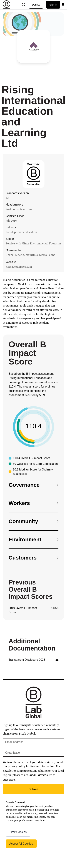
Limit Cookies (18, 832)
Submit (33, 789)
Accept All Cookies (21, 844)
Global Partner (37, 775)
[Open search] (24, 5)
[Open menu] (63, 5)
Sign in (53, 5)
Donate (36, 5)
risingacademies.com (19, 266)
